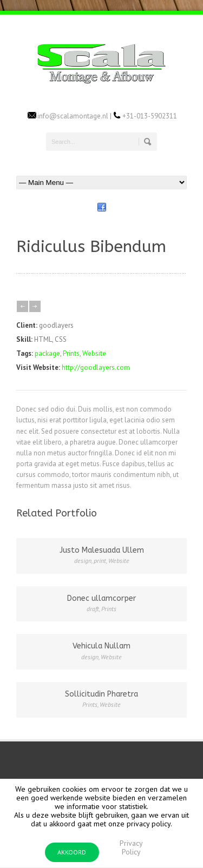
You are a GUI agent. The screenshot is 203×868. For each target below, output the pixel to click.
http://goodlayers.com (96, 367)
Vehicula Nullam (101, 646)
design (83, 561)
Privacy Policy (131, 847)
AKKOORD (72, 852)
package (47, 353)
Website (94, 353)
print (100, 561)
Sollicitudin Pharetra (101, 694)
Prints (71, 353)
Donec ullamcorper (101, 598)
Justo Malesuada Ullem (102, 550)
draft (93, 609)
